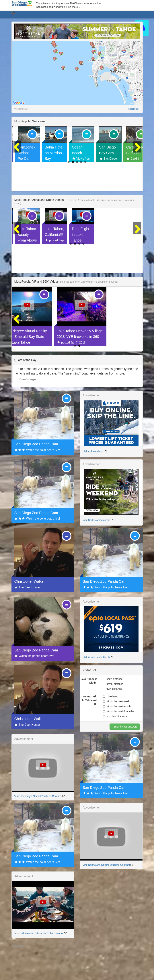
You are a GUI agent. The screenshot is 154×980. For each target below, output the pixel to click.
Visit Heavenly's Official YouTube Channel (38, 823)
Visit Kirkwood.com (93, 479)
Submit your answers (125, 754)
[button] (55, 46)
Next (137, 164)
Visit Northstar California (97, 547)
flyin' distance (112, 716)
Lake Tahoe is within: (89, 708)
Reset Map (133, 109)
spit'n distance (113, 706)
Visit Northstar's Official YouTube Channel (106, 892)
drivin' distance (113, 711)
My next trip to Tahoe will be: (90, 727)
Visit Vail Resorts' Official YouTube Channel (39, 960)
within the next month (117, 733)
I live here (110, 724)
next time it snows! (115, 743)
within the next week (116, 728)
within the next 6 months (118, 738)
